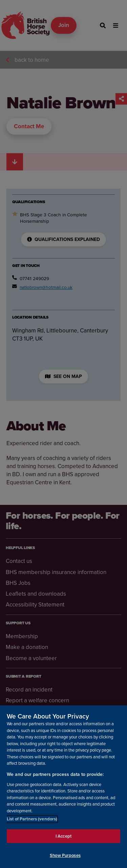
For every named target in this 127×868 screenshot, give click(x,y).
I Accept (63, 837)
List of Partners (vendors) (32, 820)
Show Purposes (65, 856)
